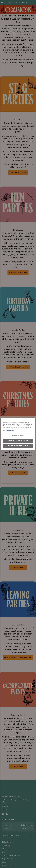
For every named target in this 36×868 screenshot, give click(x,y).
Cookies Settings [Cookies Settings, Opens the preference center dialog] (18, 436)
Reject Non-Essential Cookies (18, 441)
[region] (18, 434)
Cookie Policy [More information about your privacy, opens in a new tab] (10, 431)
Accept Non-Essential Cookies (18, 446)
